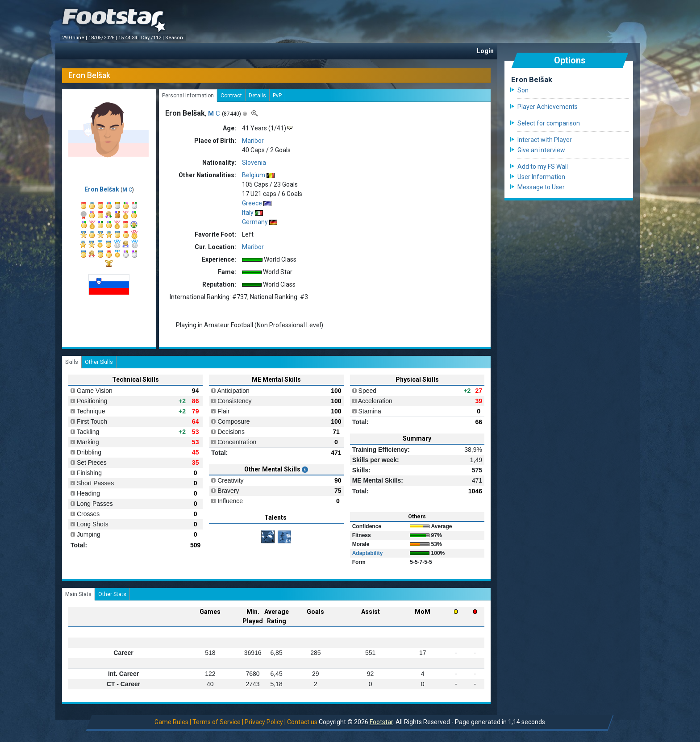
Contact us (302, 722)
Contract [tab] (231, 96)
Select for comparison (549, 123)
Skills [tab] (72, 362)
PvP (277, 96)
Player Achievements (548, 107)
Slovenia (254, 163)
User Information (541, 177)
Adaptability (368, 553)
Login (485, 51)
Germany (255, 222)
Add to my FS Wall (543, 167)
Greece (252, 203)
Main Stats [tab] (78, 594)
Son (523, 90)
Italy (248, 213)
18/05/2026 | (103, 38)
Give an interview (541, 150)
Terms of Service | (218, 722)
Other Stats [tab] (112, 594)
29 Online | (75, 38)
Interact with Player (545, 140)
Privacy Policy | (265, 722)
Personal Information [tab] (188, 96)
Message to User (541, 187)
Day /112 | (153, 38)
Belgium (254, 175)
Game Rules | (173, 722)
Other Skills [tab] (99, 362)
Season (175, 38)
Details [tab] (257, 96)
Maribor (253, 141)
